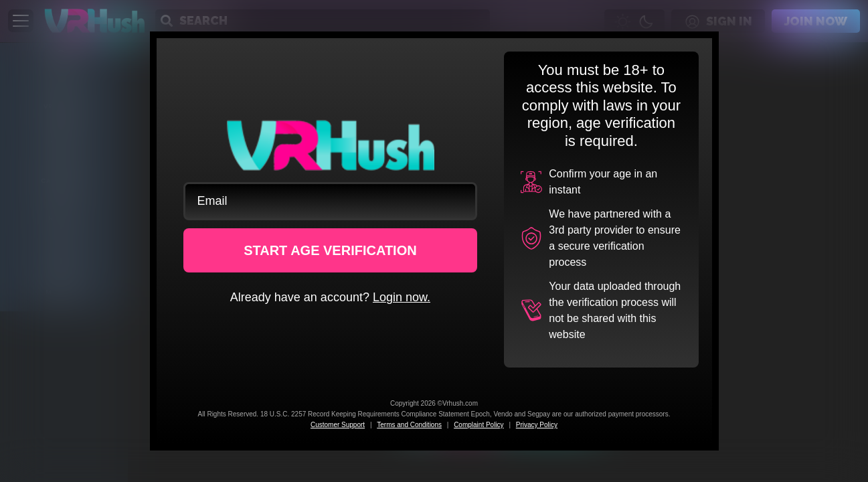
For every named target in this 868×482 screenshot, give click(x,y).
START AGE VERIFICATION (330, 250)
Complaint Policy (479, 425)
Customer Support (338, 425)
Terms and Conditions (409, 425)
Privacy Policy (537, 425)
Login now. (402, 297)
